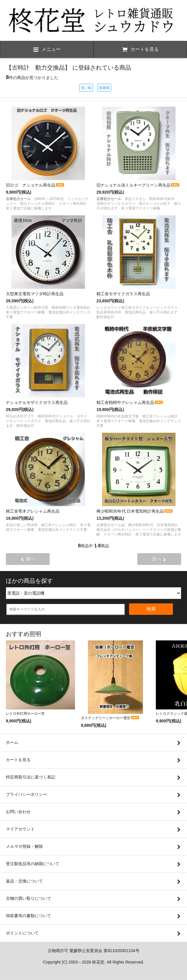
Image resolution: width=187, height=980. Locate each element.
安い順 (86, 88)
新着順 (104, 88)
